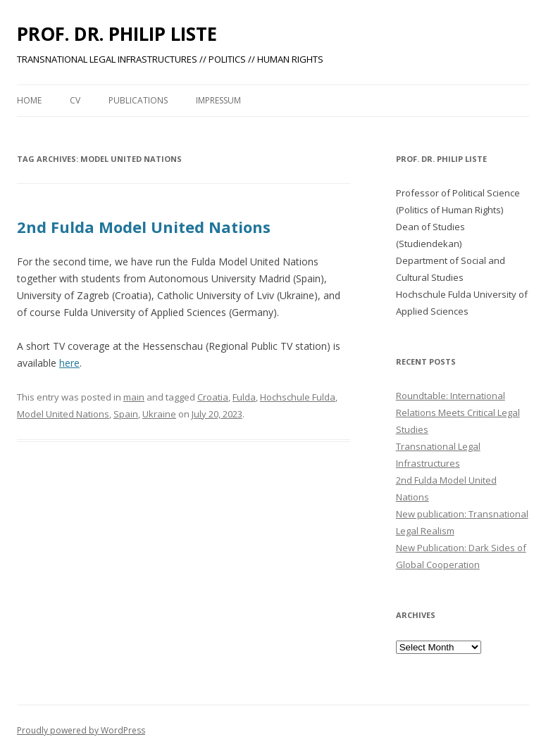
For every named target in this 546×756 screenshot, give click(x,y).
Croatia (213, 397)
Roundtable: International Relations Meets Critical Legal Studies (458, 412)
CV (75, 100)
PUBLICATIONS (138, 100)
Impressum (218, 100)
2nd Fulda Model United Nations (144, 227)
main (134, 397)
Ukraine (159, 414)
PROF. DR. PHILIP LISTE (117, 34)
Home (29, 100)
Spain (126, 414)
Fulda (244, 397)
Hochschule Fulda (298, 397)
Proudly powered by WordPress (81, 730)
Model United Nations (63, 414)
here (69, 363)
